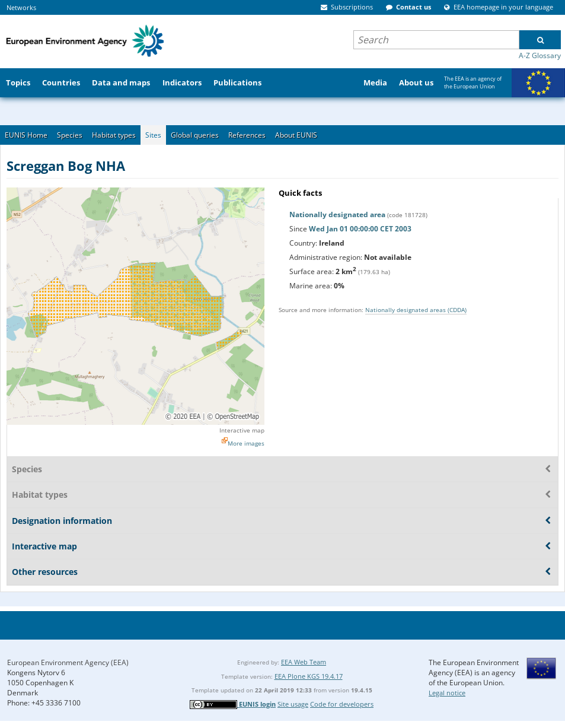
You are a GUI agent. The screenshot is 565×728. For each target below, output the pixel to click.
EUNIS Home (26, 135)
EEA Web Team (304, 662)
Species (70, 135)
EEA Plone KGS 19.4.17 (309, 676)
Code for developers (342, 704)
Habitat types (114, 135)
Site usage (293, 704)
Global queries (195, 135)
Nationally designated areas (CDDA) (416, 310)
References (247, 135)
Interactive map (242, 430)
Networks (21, 7)
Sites (153, 135)
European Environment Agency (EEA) (68, 662)
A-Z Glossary (540, 55)
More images (246, 443)
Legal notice (447, 693)
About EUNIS (296, 135)
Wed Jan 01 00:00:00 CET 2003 (360, 229)
